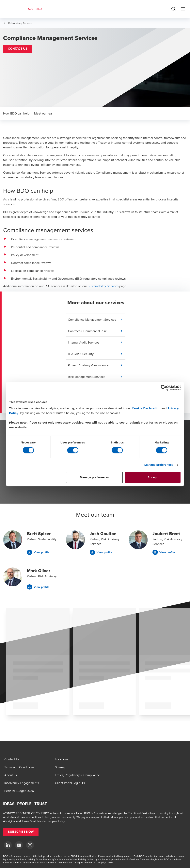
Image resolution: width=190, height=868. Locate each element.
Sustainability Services (103, 286)
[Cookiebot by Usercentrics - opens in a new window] (164, 388)
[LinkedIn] (8, 845)
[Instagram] (30, 845)
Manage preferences (159, 465)
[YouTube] (19, 845)
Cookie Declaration (146, 408)
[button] (18, 49)
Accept (153, 477)
